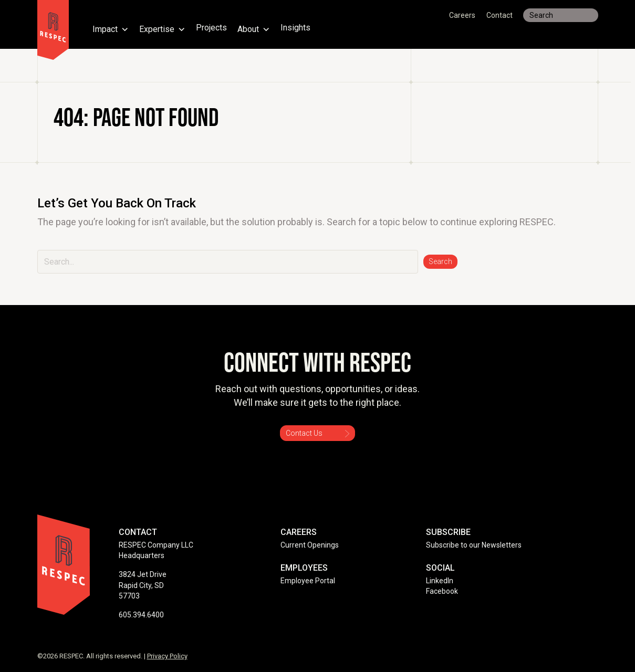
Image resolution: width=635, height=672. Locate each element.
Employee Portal (308, 581)
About (255, 28)
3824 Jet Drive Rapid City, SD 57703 (143, 585)
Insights (297, 28)
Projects (212, 28)
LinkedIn (440, 581)
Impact (111, 28)
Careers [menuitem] (462, 15)
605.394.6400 (141, 615)
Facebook (442, 591)
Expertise (163, 28)
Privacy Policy (167, 656)
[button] (440, 262)
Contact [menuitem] (499, 15)
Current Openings (310, 545)
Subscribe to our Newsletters (474, 545)
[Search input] (561, 15)
